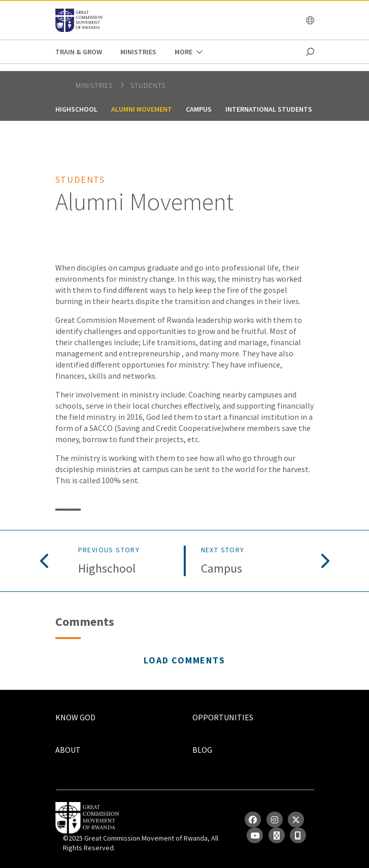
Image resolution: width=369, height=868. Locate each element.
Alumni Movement (142, 109)
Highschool (76, 109)
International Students (269, 109)
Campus (199, 109)
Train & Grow (79, 52)
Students (148, 85)
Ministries (138, 52)
